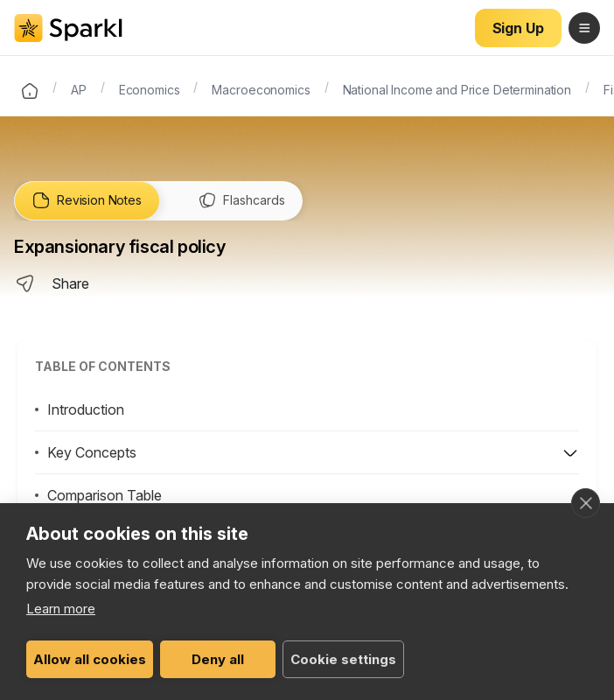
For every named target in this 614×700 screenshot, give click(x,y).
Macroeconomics (261, 88)
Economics (150, 88)
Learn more (61, 609)
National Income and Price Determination (457, 88)
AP (79, 88)
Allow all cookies (90, 659)
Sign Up (518, 28)
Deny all (218, 659)
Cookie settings (343, 659)
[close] (586, 503)
